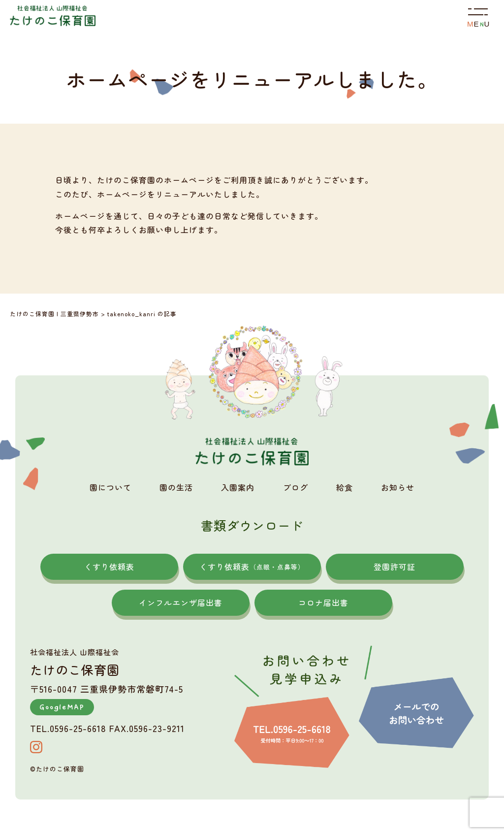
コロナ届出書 (323, 602)
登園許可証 (394, 567)
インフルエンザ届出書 (181, 602)
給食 (345, 487)
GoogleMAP (62, 707)
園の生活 (176, 487)
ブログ (296, 487)
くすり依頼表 (109, 567)
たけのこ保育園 (60, 769)
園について (110, 487)
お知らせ (398, 487)
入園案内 (238, 487)
